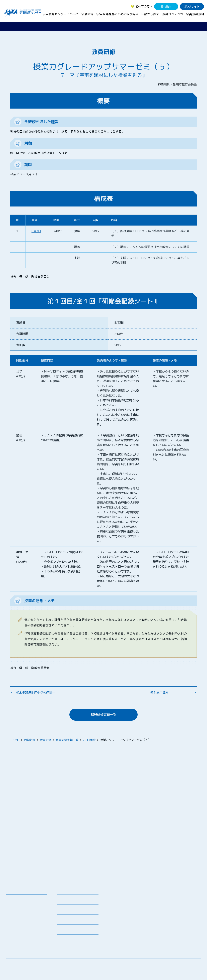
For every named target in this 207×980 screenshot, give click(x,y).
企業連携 (117, 799)
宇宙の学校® (69, 819)
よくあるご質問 (67, 921)
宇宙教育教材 (195, 14)
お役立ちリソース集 (22, 915)
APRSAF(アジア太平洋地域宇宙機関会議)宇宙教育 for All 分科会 (79, 863)
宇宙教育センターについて (61, 14)
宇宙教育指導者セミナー (76, 824)
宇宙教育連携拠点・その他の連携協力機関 (27, 792)
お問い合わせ (17, 799)
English (166, 7)
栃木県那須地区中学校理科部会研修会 (36, 693)
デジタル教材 (17, 905)
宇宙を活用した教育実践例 (77, 877)
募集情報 (63, 901)
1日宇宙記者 (68, 853)
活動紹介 (87, 14)
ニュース (63, 891)
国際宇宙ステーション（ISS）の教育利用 (28, 928)
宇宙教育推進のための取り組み (117, 14)
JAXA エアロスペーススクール (78, 837)
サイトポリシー (191, 965)
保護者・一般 (171, 804)
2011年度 (89, 740)
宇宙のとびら (17, 910)
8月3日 (36, 231)
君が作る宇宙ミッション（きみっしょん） (79, 846)
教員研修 (46, 740)
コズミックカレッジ (73, 814)
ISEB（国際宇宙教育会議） (77, 872)
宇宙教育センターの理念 (24, 784)
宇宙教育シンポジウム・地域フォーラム (127, 787)
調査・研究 (119, 794)
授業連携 (66, 790)
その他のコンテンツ (22, 935)
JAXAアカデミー (71, 829)
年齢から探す (150, 14)
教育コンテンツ (173, 14)
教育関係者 (170, 809)
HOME (16, 740)
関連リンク (64, 911)
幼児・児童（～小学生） (178, 784)
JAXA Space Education (24, 940)
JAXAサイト (192, 7)
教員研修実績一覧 (103, 714)
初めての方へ (144, 6)
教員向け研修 (69, 784)
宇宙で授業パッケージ (74, 808)
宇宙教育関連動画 (20, 921)
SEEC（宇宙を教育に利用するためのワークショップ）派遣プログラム (79, 799)
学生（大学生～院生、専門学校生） (181, 797)
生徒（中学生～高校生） (178, 790)
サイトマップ (168, 965)
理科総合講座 (159, 693)
